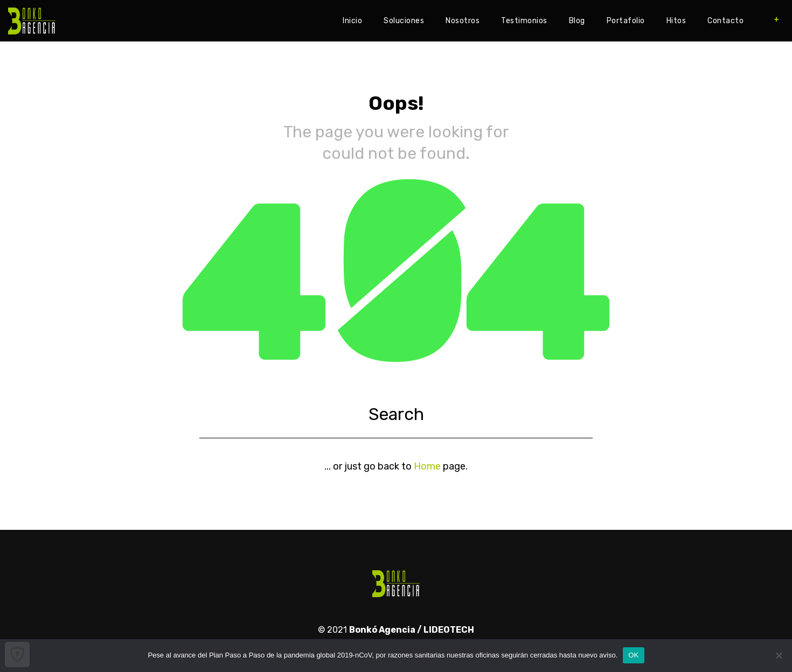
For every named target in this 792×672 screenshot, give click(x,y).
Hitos (676, 21)
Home (427, 466)
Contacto (725, 21)
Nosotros (463, 21)
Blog (577, 21)
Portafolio (626, 21)
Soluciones (404, 21)
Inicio (352, 21)
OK (633, 655)
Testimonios (524, 21)
